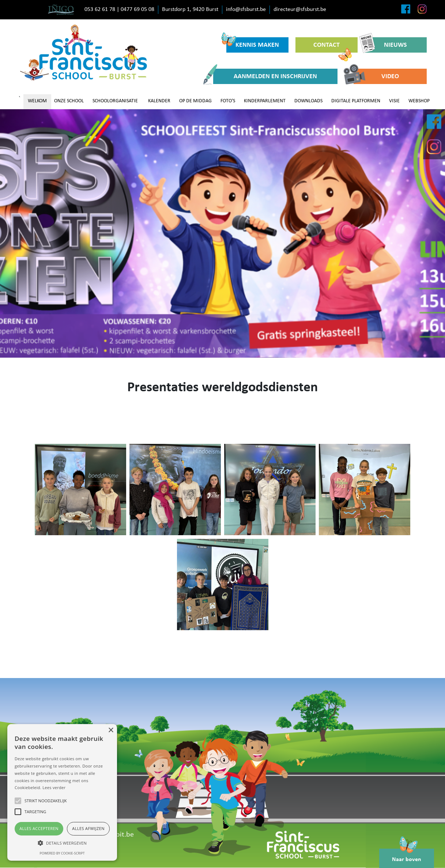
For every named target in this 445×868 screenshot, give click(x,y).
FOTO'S (228, 101)
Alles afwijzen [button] (88, 828)
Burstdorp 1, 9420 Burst (190, 9)
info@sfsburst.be (246, 9)
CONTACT (333, 47)
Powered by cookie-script (62, 853)
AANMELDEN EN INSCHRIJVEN (265, 76)
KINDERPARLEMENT (265, 101)
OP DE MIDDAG (195, 101)
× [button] (111, 730)
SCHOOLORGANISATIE (115, 101)
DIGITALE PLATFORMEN (356, 101)
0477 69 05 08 (137, 9)
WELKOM (37, 101)
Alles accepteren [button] (39, 828)
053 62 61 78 (100, 9)
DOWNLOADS (308, 101)
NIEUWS (386, 45)
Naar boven (407, 856)
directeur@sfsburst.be (300, 9)
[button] (62, 843)
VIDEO (376, 76)
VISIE (394, 101)
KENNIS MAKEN (253, 43)
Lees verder (54, 787)
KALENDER (159, 101)
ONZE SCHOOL (69, 101)
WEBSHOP (419, 101)
